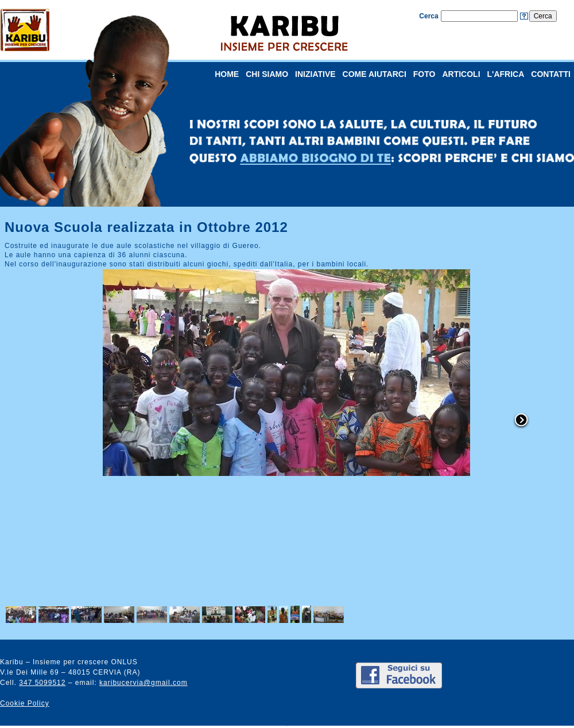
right (521, 421)
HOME (227, 74)
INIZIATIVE (315, 74)
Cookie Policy (25, 703)
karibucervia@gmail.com (143, 683)
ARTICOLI (461, 74)
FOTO (424, 74)
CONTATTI (551, 74)
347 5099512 (42, 683)
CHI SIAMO (267, 74)
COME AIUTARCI (375, 74)
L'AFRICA (506, 74)
